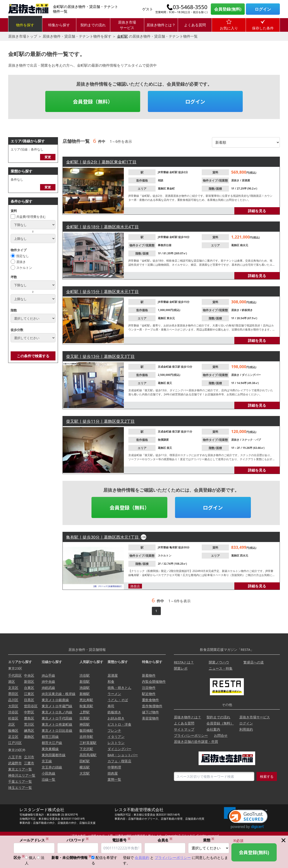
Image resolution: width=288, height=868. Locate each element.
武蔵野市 (15, 763)
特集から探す (59, 25)
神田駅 (85, 724)
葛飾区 (162, 188)
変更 (48, 157)
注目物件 (149, 688)
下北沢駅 (86, 749)
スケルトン (24, 268)
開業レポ (181, 668)
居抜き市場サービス (127, 25)
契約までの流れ (93, 25)
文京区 (13, 688)
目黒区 (29, 700)
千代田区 (15, 675)
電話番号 (121, 840)
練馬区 (29, 730)
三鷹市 (29, 763)
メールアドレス (34, 840)
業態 (209, 840)
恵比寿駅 (86, 700)
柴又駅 (176, 367)
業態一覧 (114, 779)
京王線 (47, 761)
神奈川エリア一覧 (22, 775)
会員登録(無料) (228, 9)
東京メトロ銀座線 (55, 700)
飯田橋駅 (86, 730)
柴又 (169, 383)
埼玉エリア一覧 (20, 788)
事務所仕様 (165, 245)
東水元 (171, 318)
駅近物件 (149, 694)
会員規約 (142, 858)
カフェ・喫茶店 (119, 761)
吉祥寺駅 (86, 737)
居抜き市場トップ (23, 36)
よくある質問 (195, 25)
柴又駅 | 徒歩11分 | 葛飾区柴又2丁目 (100, 421)
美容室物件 (150, 718)
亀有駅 (174, 547)
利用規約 (246, 729)
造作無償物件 (152, 706)
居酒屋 (246, 180)
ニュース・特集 (221, 668)
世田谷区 (31, 706)
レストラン (116, 743)
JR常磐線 (164, 172)
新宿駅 (85, 681)
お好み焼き (116, 718)
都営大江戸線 (52, 743)
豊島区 (29, 718)
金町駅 (122, 36)
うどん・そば (118, 700)
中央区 (29, 675)
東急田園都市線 (54, 755)
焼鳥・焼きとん (119, 688)
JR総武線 (48, 688)
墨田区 (13, 694)
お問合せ (221, 735)
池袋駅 (85, 688)
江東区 (29, 694)
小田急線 (48, 773)
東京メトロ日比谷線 (57, 730)
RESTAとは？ (184, 662)
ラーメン (114, 694)
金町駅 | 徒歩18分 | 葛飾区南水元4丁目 (102, 227)
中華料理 (114, 767)
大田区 (13, 706)
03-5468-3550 (190, 7)
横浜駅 (85, 767)
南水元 (244, 245)
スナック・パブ (251, 440)
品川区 (13, 700)
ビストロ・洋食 (119, 724)
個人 (32, 858)
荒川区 (29, 724)
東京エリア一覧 (20, 769)
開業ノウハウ (219, 662)
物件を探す (25, 25)
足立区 (13, 737)
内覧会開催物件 (154, 681)
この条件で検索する (33, 356)
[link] (246, 818)
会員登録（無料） (93, 101)
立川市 (29, 757)
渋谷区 (13, 712)
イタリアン (116, 737)
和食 (111, 681)
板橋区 (13, 730)
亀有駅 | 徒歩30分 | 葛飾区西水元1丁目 (103, 537)
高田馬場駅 (88, 755)
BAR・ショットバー (123, 755)
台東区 (29, 688)
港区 (12, 681)
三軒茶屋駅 (88, 743)
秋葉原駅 (86, 706)
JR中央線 (48, 681)
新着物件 (149, 675)
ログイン (263, 9)
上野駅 (85, 712)
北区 (12, 724)
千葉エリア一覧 (20, 781)
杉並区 (13, 718)
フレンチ (114, 730)
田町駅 (85, 761)
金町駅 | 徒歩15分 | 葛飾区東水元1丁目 (102, 292)
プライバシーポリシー (191, 735)
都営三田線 (50, 737)
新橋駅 (85, 694)
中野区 (29, 712)
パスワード (78, 840)
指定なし (23, 256)
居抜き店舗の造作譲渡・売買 (196, 742)
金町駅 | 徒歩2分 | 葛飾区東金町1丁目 (101, 162)
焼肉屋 (113, 773)
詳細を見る (257, 211)
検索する (267, 776)
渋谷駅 (85, 675)
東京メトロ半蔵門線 (57, 706)
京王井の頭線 (52, 767)
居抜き (21, 262)
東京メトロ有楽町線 (57, 724)
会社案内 (213, 729)
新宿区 (29, 681)
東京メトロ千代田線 (57, 718)
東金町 (171, 188)
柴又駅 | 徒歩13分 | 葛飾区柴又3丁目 (100, 356)
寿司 (111, 706)
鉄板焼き (247, 310)
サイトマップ (184, 729)
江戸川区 (15, 743)
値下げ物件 (150, 712)
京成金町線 (165, 367)
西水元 (244, 556)
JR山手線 (48, 675)
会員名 (165, 840)
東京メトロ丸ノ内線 (57, 712)
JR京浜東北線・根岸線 (58, 694)
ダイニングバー (251, 375)
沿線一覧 (48, 779)
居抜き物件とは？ (161, 25)
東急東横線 (50, 749)
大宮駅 (85, 773)
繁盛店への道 (254, 662)
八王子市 (15, 757)
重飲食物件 (150, 700)
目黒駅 (85, 718)
